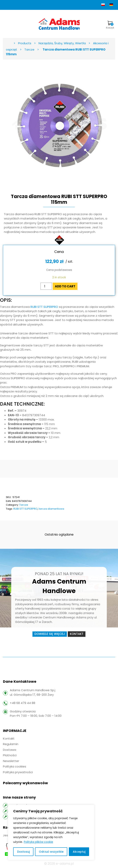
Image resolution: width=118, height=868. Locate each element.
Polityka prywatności (18, 772)
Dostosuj (23, 852)
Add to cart (65, 286)
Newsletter (11, 761)
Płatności (10, 755)
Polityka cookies (15, 766)
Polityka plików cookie (38, 842)
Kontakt (77, 634)
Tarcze (24, 505)
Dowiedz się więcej (50, 634)
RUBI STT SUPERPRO (44, 307)
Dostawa (10, 750)
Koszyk (110, 25)
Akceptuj (79, 852)
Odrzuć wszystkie (51, 852)
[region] (51, 832)
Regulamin (11, 744)
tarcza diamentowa (51, 509)
